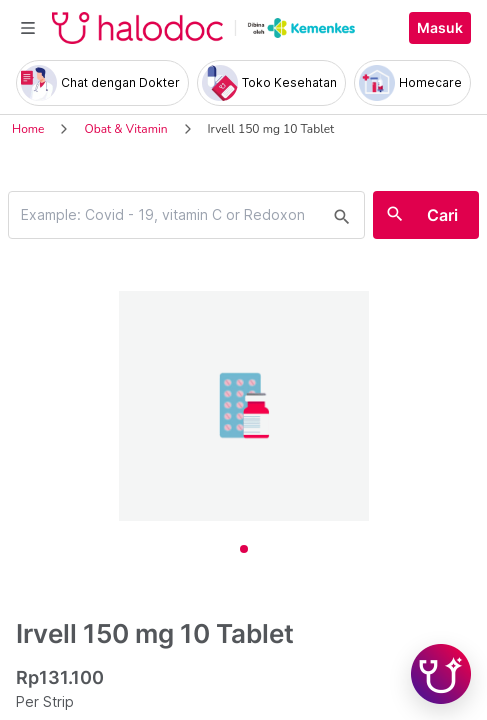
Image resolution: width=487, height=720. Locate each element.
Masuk (440, 28)
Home (28, 129)
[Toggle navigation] (28, 28)
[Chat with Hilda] (441, 674)
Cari (442, 215)
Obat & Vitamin (125, 129)
